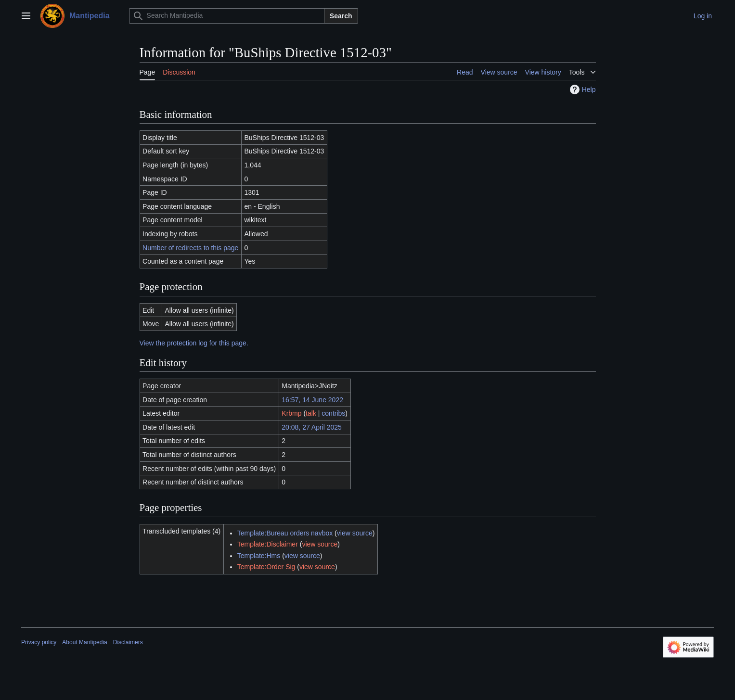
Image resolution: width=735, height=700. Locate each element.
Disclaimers (128, 642)
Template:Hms (259, 556)
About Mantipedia (84, 642)
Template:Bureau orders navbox (285, 533)
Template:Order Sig (266, 567)
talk (311, 413)
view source (355, 533)
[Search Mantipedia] (227, 16)
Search (341, 16)
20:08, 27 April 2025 (312, 427)
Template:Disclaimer (268, 544)
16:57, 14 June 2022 (312, 400)
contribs (333, 413)
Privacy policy (39, 642)
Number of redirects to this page (190, 248)
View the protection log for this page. (194, 343)
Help (582, 89)
